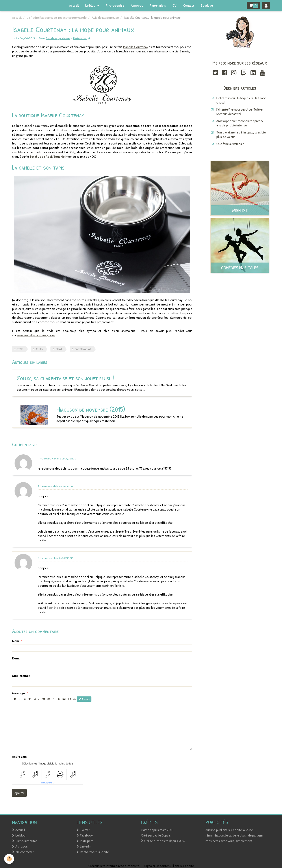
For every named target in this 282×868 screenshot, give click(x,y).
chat (59, 349)
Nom (16, 641)
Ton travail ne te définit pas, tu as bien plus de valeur (242, 135)
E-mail (17, 658)
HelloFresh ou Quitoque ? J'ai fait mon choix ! (241, 100)
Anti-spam (19, 757)
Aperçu (84, 699)
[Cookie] (9, 859)
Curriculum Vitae (26, 841)
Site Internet (21, 676)
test (20, 349)
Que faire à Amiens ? (230, 144)
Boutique (207, 6)
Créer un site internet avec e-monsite (114, 866)
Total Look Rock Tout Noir (48, 157)
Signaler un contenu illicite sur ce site (169, 866)
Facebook (87, 835)
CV (174, 6)
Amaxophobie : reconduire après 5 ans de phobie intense (240, 123)
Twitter (85, 830)
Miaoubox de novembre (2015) (79, 409)
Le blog (91, 6)
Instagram (87, 841)
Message (19, 693)
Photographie (115, 6)
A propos (137, 6)
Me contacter (24, 852)
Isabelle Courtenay (136, 47)
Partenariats (158, 6)
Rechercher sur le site (94, 852)
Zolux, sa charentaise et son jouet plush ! (66, 378)
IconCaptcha (47, 783)
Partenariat (80, 38)
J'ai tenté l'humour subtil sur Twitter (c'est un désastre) (240, 112)
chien (40, 349)
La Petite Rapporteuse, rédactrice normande (57, 18)
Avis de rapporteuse (105, 18)
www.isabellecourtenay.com (36, 335)
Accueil (74, 6)
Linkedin (86, 846)
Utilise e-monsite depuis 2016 (165, 841)
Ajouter (19, 793)
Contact (189, 6)
